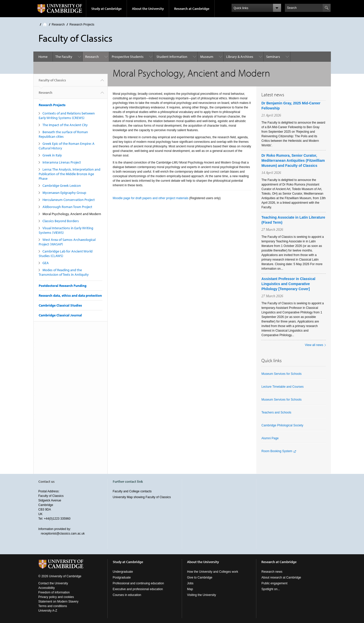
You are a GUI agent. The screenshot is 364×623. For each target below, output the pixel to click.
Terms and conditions (53, 606)
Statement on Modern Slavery (59, 602)
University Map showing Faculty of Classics (142, 497)
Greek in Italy (52, 155)
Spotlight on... (271, 589)
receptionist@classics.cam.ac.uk (63, 534)
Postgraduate (122, 578)
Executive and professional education (138, 589)
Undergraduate (123, 572)
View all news (314, 345)
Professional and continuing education (138, 583)
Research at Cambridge (192, 9)
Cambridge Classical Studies (60, 305)
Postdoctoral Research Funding (63, 286)
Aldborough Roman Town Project (67, 207)
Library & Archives (240, 57)
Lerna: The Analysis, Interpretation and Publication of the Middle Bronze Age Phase (70, 174)
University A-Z (48, 611)
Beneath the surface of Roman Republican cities (63, 134)
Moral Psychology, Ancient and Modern (72, 214)
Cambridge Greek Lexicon (62, 186)
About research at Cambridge (281, 578)
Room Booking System (277, 451)
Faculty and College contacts (132, 491)
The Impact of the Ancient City (65, 125)
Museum (207, 57)
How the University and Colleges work (213, 572)
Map (190, 589)
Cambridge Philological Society (282, 425)
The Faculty (64, 57)
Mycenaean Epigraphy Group (64, 193)
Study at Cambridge (106, 9)
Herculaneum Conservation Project (69, 200)
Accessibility (47, 588)
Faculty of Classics (52, 82)
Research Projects (82, 25)
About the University (148, 9)
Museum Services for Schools (281, 374)
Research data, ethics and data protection (70, 295)
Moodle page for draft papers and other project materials (151, 198)
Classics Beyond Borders (61, 221)
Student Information (172, 57)
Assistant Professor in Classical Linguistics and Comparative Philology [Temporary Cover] (288, 284)
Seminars (273, 57)
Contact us (47, 481)
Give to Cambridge (200, 578)
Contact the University (53, 583)
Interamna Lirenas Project (62, 162)
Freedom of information (54, 592)
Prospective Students (128, 57)
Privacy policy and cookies (56, 597)
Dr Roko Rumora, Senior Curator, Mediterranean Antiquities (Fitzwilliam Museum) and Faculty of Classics (293, 160)
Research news (272, 572)
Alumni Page (270, 438)
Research (58, 25)
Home (45, 24)
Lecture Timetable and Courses (282, 387)
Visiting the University (202, 595)
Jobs (190, 583)
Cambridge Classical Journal (60, 315)
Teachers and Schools (276, 412)
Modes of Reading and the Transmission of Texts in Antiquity (64, 272)
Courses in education (127, 595)
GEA (46, 263)
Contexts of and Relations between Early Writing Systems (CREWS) (67, 116)
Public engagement (274, 583)
